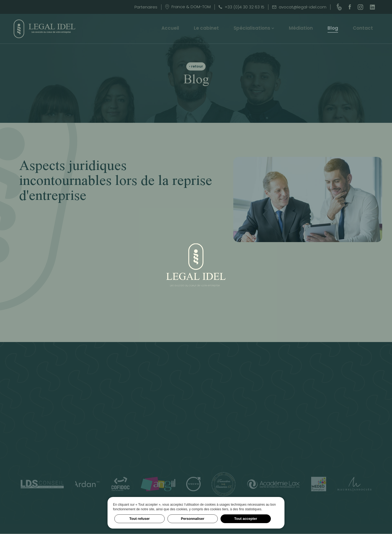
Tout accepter (246, 519)
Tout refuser (140, 519)
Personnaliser (193, 519)
